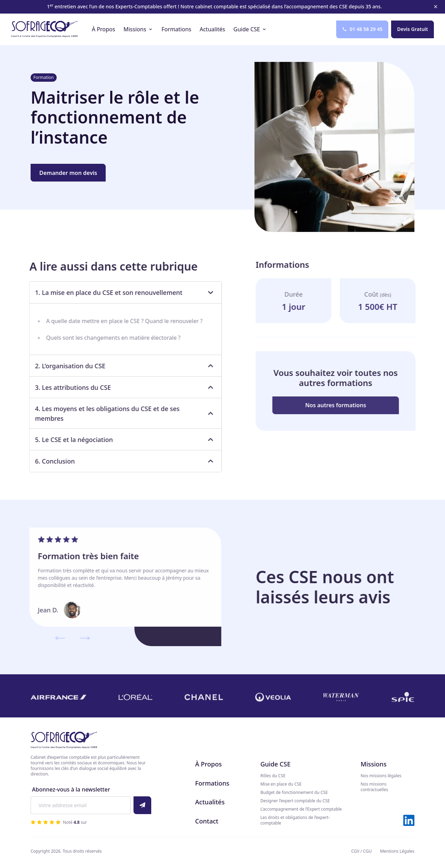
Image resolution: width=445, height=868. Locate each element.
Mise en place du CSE (281, 784)
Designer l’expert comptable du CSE (295, 801)
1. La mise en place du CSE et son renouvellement (120, 292)
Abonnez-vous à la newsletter (71, 789)
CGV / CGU (361, 851)
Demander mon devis (68, 173)
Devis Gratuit (412, 29)
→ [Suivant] (80, 637)
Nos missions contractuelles (374, 787)
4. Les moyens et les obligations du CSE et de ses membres (120, 413)
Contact (207, 821)
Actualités (210, 802)
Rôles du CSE (273, 776)
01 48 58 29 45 (362, 29)
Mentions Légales (397, 851)
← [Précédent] (55, 637)
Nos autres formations (341, 405)
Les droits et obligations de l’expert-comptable (295, 820)
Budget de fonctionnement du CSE (294, 793)
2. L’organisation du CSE (120, 366)
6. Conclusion (120, 461)
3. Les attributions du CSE (120, 387)
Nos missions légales (381, 776)
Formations (212, 783)
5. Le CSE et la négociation (120, 440)
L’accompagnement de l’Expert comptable (301, 809)
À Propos (208, 764)
